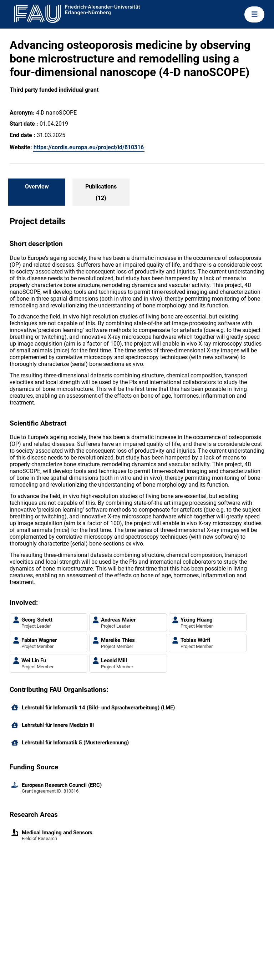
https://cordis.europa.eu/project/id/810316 (89, 147)
